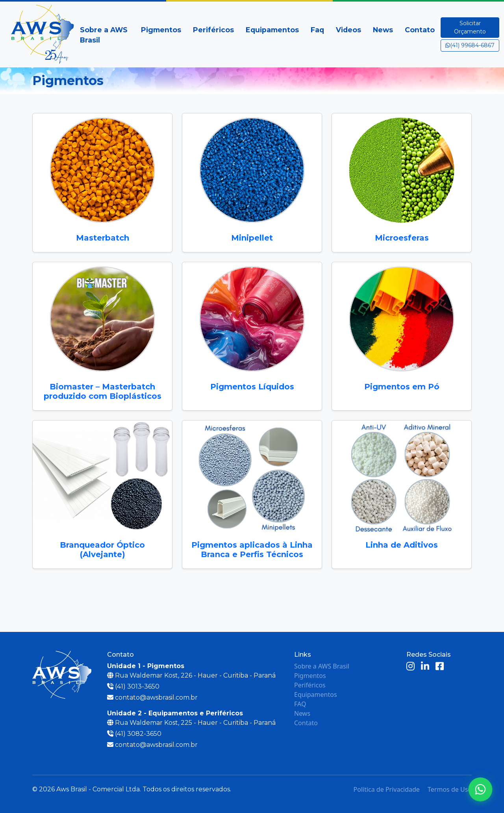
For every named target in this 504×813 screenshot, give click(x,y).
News (383, 30)
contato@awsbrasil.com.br (156, 697)
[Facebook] (440, 667)
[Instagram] (410, 667)
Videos (348, 30)
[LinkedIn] (425, 667)
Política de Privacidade (387, 789)
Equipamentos (272, 30)
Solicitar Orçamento (470, 27)
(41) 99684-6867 (470, 45)
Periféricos (213, 30)
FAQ (300, 704)
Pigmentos (161, 30)
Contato (420, 30)
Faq (317, 30)
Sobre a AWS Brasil (104, 35)
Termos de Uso (450, 789)
